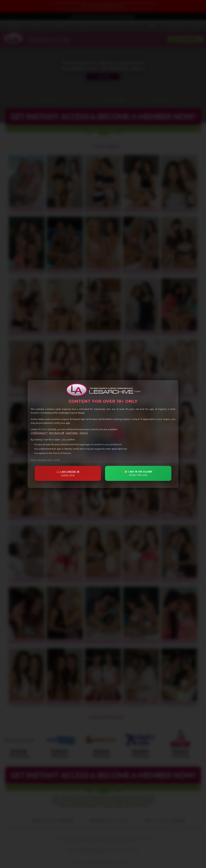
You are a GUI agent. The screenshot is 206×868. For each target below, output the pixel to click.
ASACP (84, 433)
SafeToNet (72, 433)
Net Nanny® (57, 433)
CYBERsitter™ (39, 433)
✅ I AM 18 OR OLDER (138, 473)
